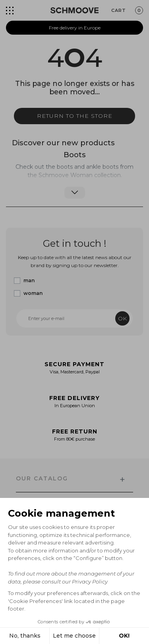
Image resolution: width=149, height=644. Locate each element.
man (29, 280)
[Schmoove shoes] (74, 10)
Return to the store (75, 116)
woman (33, 293)
